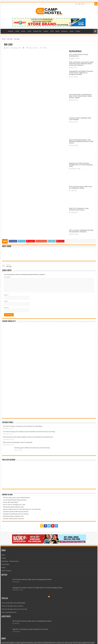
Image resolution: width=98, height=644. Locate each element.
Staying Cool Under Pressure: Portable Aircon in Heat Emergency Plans (81, 165)
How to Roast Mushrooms (9, 612)
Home (4, 31)
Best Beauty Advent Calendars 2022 (13, 516)
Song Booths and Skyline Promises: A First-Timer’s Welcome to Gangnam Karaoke (81, 73)
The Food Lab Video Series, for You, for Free (14, 609)
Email (6, 301)
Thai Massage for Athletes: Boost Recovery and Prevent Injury (32, 448)
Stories (23, 31)
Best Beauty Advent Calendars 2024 (13, 507)
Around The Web (7, 495)
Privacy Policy (5, 564)
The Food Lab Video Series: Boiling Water (13, 603)
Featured (11, 31)
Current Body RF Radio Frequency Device (15, 500)
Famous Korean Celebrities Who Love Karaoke (80, 119)
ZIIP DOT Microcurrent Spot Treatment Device (17, 498)
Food (52, 31)
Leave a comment (33, 48)
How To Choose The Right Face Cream (14, 505)
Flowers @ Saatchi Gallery (11, 502)
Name (6, 295)
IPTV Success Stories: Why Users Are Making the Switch (81, 187)
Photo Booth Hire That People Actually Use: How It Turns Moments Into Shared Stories (28, 437)
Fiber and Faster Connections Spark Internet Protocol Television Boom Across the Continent (81, 64)
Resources (65, 31)
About (72, 31)
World (17, 31)
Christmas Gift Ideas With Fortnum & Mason (16, 512)
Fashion (46, 31)
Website (6, 308)
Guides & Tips (37, 31)
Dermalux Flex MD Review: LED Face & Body (16, 514)
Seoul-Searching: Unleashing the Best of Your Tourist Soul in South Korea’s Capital (80, 96)
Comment (7, 277)
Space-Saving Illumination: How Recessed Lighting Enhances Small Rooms (81, 141)
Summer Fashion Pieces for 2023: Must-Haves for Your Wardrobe (22, 509)
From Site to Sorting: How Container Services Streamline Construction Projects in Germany (29, 432)
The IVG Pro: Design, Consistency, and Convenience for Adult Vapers (23, 426)
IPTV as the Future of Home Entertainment (79, 55)
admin (8, 48)
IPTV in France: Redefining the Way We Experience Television (81, 231)
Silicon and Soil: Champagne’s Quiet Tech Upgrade (18, 442)
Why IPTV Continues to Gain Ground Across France (79, 209)
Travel (29, 31)
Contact (78, 31)
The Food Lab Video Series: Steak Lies (12, 606)
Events (57, 31)
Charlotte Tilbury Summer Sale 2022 (13, 519)
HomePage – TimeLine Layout (10, 561)
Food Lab (5, 598)
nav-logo (10, 39)
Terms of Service (6, 571)
